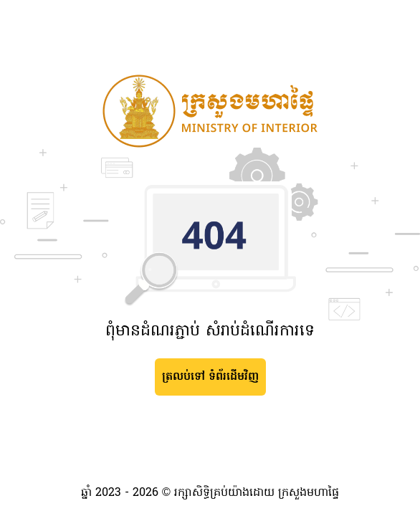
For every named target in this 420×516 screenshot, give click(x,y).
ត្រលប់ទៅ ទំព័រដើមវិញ (210, 377)
